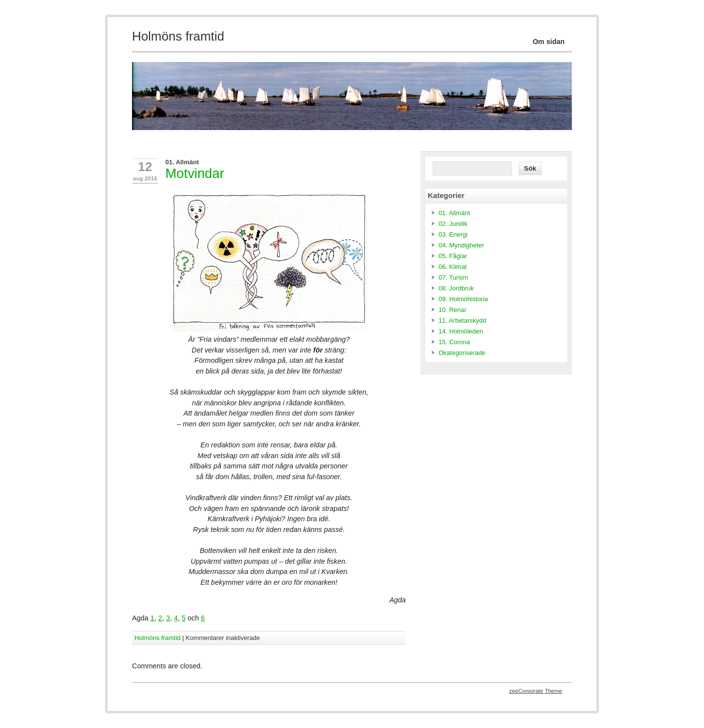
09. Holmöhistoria (463, 299)
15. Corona (454, 342)
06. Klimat (453, 267)
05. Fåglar (453, 256)
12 (145, 167)
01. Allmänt (182, 162)
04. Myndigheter (461, 245)
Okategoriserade (462, 353)
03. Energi (453, 234)
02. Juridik (453, 224)
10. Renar (452, 310)
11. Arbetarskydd (462, 320)
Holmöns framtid (157, 638)
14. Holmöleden (461, 331)
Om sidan (549, 42)
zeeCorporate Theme (536, 691)
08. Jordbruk (456, 288)
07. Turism (453, 277)
